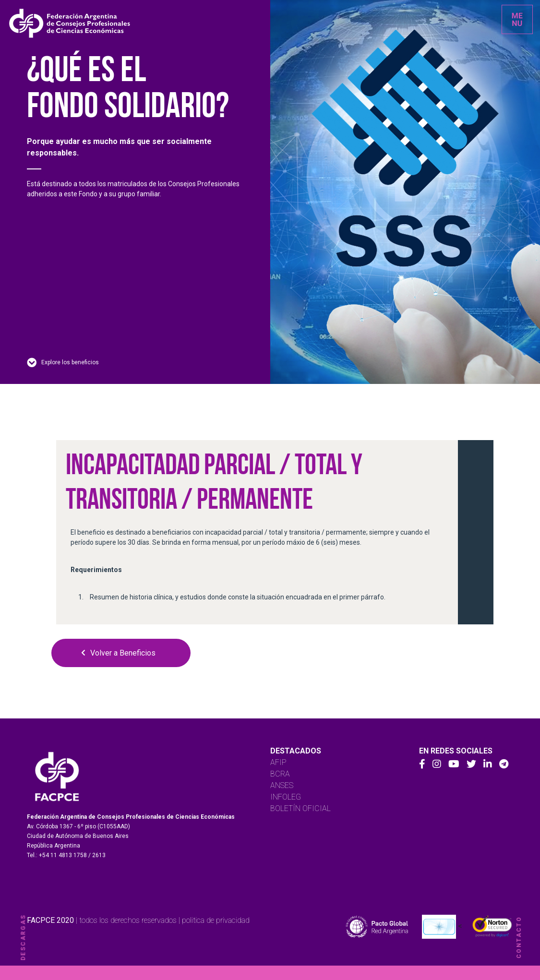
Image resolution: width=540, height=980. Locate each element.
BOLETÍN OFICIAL (300, 808)
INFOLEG (286, 797)
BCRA (280, 774)
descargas (23, 938)
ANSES (282, 785)
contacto (519, 937)
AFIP (278, 762)
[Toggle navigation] (517, 19)
